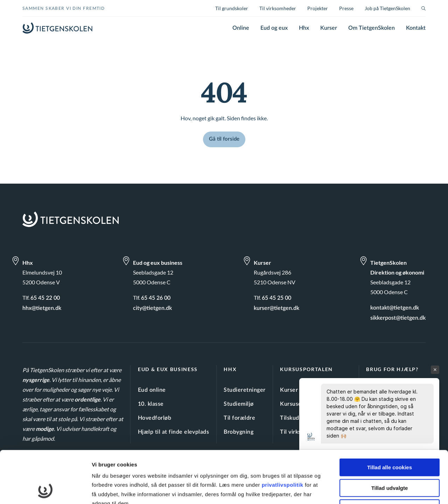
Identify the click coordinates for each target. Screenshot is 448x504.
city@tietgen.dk (152, 308)
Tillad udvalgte (390, 439)
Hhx (304, 28)
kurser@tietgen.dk (276, 308)
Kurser (329, 28)
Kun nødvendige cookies (390, 459)
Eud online (152, 390)
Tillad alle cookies (390, 418)
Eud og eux (274, 28)
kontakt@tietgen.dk (395, 308)
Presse (346, 8)
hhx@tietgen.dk (42, 308)
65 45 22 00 (45, 298)
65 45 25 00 (276, 298)
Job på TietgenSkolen (387, 8)
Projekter (318, 8)
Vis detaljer (364, 490)
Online (241, 28)
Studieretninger (244, 390)
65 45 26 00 (156, 298)
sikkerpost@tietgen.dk (398, 318)
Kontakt (416, 28)
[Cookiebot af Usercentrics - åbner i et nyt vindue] (45, 490)
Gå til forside (224, 139)
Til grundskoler (232, 8)
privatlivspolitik (283, 436)
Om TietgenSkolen (372, 28)
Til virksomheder (278, 8)
